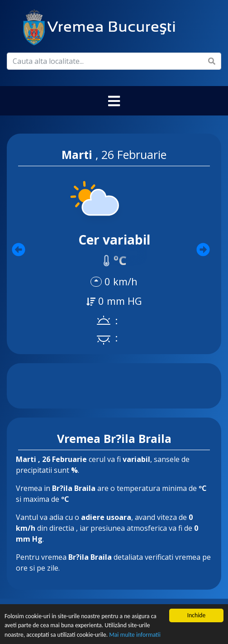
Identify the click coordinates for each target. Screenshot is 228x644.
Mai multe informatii (135, 635)
